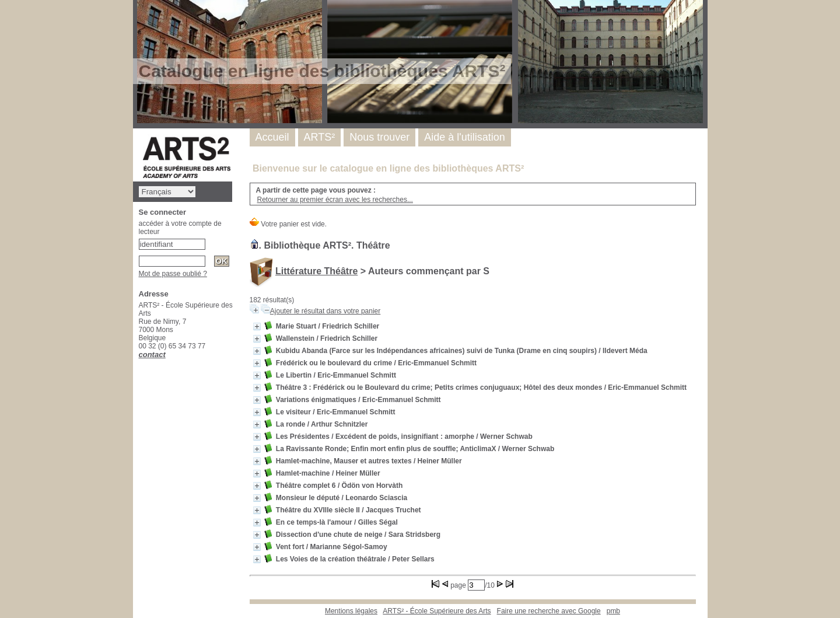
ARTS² (320, 137)
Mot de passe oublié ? (173, 274)
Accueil (272, 137)
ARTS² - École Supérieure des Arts (437, 611)
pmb (613, 611)
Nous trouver (379, 137)
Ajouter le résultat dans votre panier (325, 311)
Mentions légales (351, 611)
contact (152, 355)
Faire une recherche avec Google (549, 611)
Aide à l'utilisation (465, 137)
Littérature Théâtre (316, 271)
